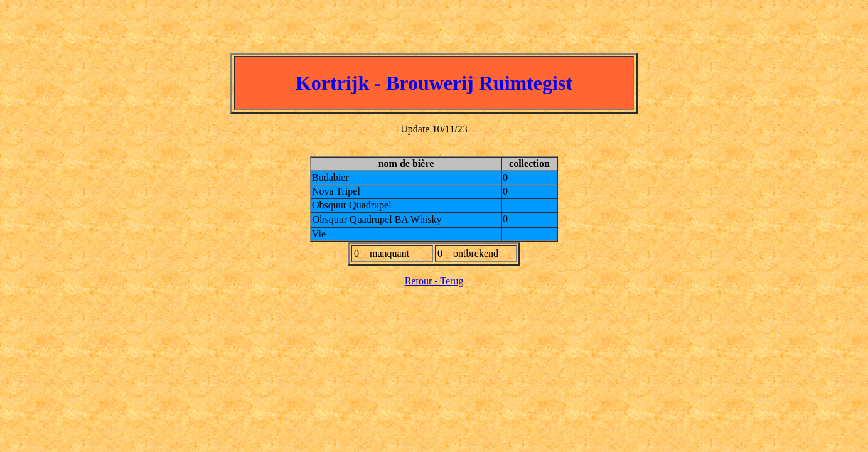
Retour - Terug (434, 281)
